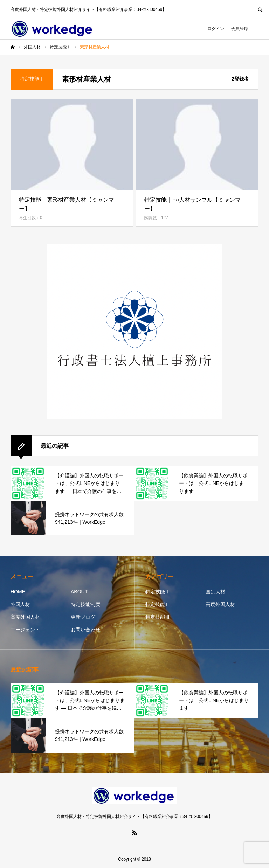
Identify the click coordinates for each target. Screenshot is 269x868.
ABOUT (79, 592)
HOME (18, 592)
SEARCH (260, 9)
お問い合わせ (85, 630)
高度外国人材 (25, 617)
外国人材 (20, 604)
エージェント (25, 630)
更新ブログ (83, 617)
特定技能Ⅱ (158, 604)
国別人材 (215, 592)
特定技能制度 (85, 604)
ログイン (216, 29)
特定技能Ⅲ (158, 617)
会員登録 (240, 29)
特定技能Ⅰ (158, 592)
